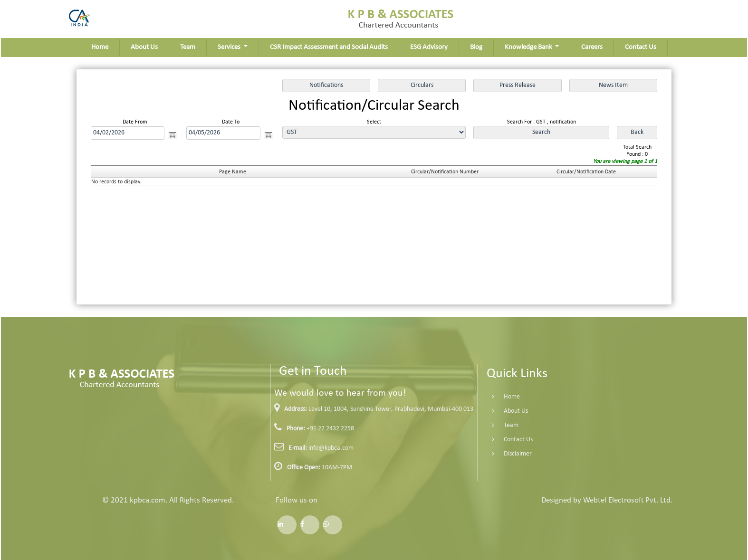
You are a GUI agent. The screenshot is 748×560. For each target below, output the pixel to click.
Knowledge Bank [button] (529, 47)
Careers (592, 47)
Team (188, 47)
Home (100, 47)
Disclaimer (506, 454)
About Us (144, 47)
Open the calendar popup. (173, 135)
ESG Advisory (429, 47)
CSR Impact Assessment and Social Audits (329, 47)
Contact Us (641, 47)
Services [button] (230, 47)
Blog (476, 47)
